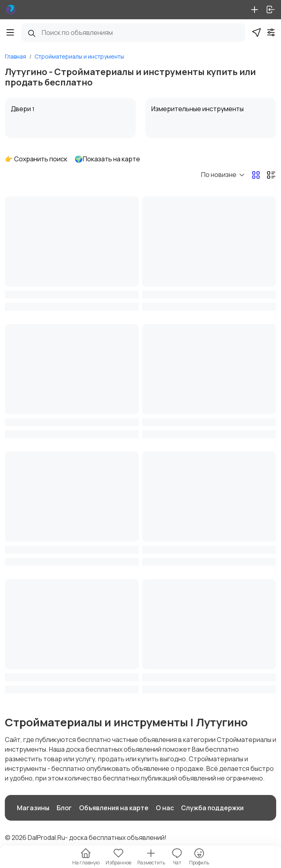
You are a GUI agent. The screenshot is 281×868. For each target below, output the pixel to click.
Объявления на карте (114, 808)
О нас (165, 808)
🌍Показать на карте (107, 159)
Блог (64, 808)
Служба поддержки (212, 808)
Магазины (33, 808)
